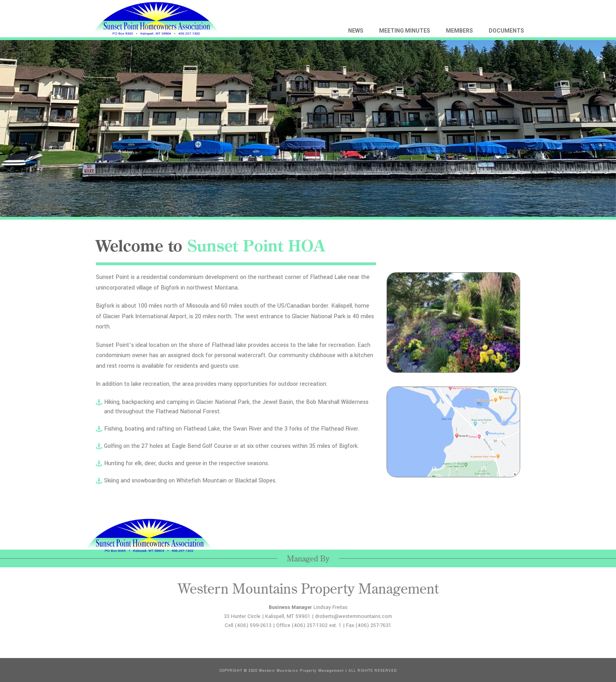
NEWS (356, 31)
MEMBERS (459, 31)
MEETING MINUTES (405, 31)
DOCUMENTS (506, 31)
